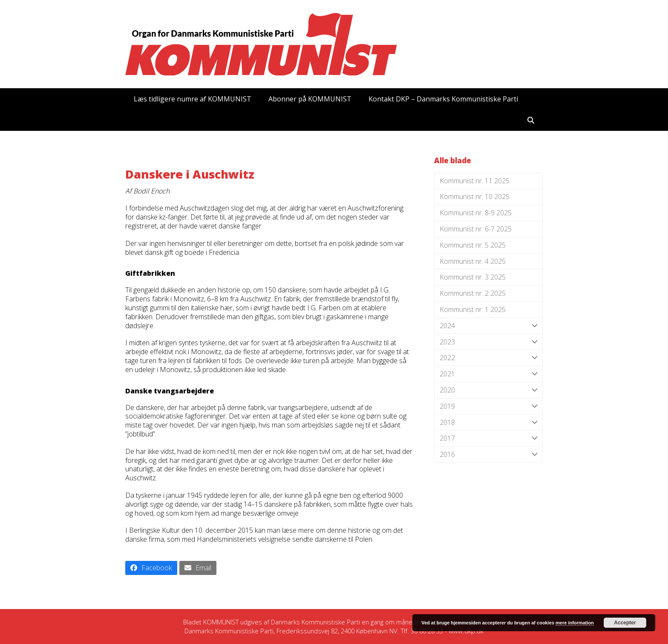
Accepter (625, 623)
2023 (488, 342)
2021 (488, 374)
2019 (488, 406)
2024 (488, 326)
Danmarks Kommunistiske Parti (315, 622)
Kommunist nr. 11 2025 (475, 181)
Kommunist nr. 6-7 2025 (476, 229)
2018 (488, 423)
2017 (488, 438)
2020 (488, 390)
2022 (488, 358)
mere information (575, 623)
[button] (531, 120)
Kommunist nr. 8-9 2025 (476, 213)
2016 (488, 455)
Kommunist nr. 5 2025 (473, 245)
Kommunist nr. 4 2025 (473, 261)
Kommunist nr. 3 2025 (473, 277)
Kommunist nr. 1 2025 (473, 309)
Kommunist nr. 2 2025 (473, 293)
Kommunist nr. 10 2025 (475, 196)
